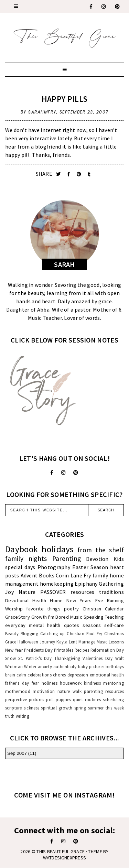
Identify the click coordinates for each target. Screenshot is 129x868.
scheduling (113, 699)
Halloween (28, 642)
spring (80, 708)
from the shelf (101, 550)
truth (10, 716)
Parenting (67, 558)
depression (78, 675)
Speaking (94, 617)
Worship (14, 609)
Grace (11, 642)
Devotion (97, 559)
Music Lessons (110, 642)
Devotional (17, 600)
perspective (16, 699)
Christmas (114, 633)
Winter (30, 666)
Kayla (62, 642)
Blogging (29, 633)
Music (76, 617)
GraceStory (18, 617)
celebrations (40, 675)
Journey (47, 642)
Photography (54, 567)
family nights (26, 558)
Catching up (53, 633)
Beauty (12, 633)
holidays (57, 549)
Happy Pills (64, 99)
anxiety (45, 666)
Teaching (114, 617)
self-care (114, 625)
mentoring (114, 683)
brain (10, 675)
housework (71, 683)
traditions (111, 592)
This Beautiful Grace (61, 851)
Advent (29, 575)
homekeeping (57, 584)
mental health (45, 625)
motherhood (18, 691)
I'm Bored (58, 617)
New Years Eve (85, 600)
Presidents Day (38, 650)
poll (50, 699)
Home (56, 600)
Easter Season (90, 567)
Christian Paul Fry (84, 633)
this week (115, 708)
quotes (72, 625)
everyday (15, 625)
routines (93, 699)
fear (35, 683)
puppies (63, 699)
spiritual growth (57, 708)
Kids (119, 559)
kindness (92, 683)
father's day (17, 683)
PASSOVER (53, 592)
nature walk (69, 691)
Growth (39, 617)
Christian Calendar (103, 609)
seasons (92, 625)
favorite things (43, 609)
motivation (44, 691)
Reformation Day (107, 650)
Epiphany (86, 584)
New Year (14, 650)
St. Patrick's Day (35, 658)
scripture (14, 708)
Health (39, 600)
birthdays (115, 666)
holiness (50, 683)
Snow (10, 658)
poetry (71, 609)
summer (96, 708)
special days (20, 567)
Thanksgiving (67, 658)
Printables (64, 650)
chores (60, 675)
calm (21, 675)
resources (82, 592)
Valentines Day (98, 658)
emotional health (107, 675)
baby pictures (91, 666)
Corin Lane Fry (73, 575)
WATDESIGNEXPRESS (65, 858)
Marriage (87, 642)
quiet (78, 699)
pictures (36, 699)
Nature (27, 592)
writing (23, 716)
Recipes (82, 650)
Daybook (21, 549)
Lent (73, 642)
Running (115, 600)
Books (47, 575)
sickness (31, 708)
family (100, 575)
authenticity (65, 666)
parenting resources (104, 691)
